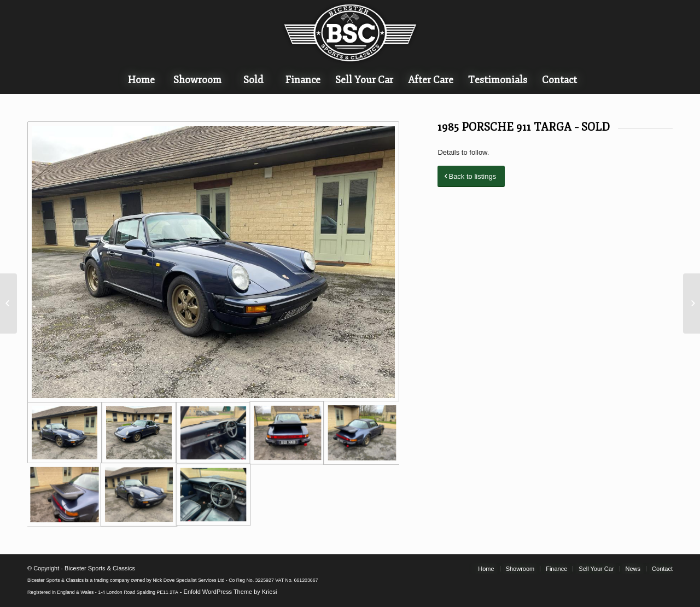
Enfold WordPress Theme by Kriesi (231, 592)
